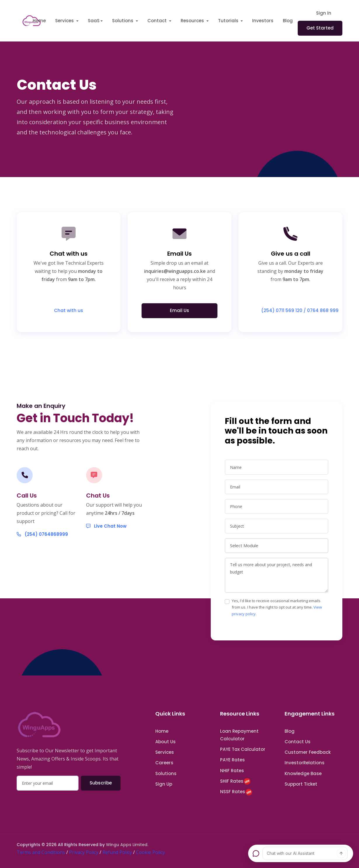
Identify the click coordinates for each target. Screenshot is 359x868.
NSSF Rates (236, 792)
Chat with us (69, 310)
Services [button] (65, 21)
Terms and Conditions (41, 852)
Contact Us (298, 742)
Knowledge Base (303, 773)
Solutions (166, 773)
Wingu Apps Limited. (127, 845)
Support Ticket (301, 784)
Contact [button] (158, 21)
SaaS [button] (94, 21)
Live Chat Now (106, 549)
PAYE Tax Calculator (243, 749)
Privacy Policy (84, 852)
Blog (288, 21)
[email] (277, 513)
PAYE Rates (232, 760)
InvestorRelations (305, 763)
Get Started (320, 28)
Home (39, 21)
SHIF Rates (235, 781)
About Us (165, 742)
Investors (263, 21)
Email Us (179, 310)
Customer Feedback (308, 752)
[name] (277, 493)
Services (165, 752)
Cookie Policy (150, 852)
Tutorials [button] (229, 21)
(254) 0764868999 (42, 552)
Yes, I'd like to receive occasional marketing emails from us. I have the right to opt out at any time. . (277, 633)
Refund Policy (117, 852)
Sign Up (164, 784)
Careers (164, 763)
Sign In (324, 13)
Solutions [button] (123, 21)
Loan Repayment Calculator (239, 735)
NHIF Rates (232, 771)
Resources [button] (193, 21)
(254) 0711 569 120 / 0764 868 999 (295, 310)
